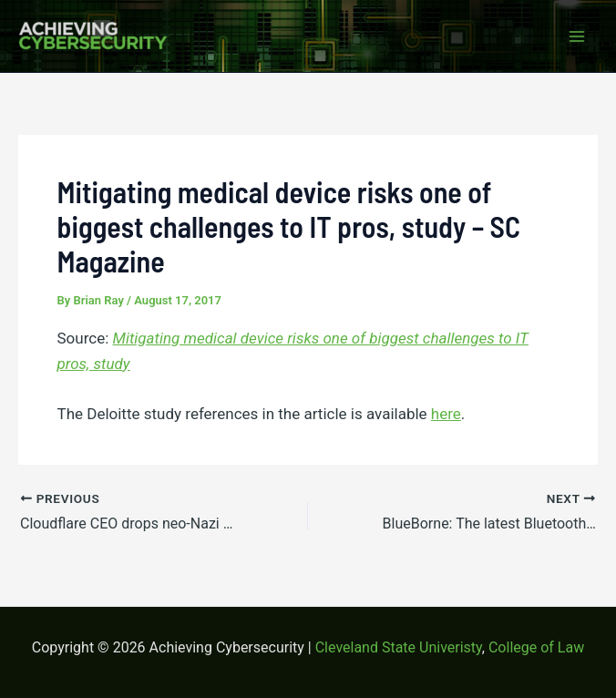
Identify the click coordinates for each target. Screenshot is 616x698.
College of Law (536, 647)
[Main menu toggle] (578, 36)
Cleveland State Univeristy (399, 647)
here (446, 414)
